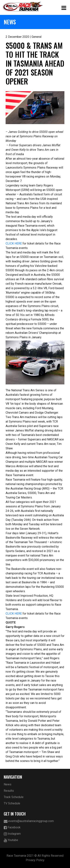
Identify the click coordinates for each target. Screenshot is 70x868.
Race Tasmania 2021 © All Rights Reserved (35, 856)
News (8, 784)
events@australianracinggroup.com (29, 821)
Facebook (12, 828)
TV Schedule (12, 803)
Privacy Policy (35, 860)
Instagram (12, 834)
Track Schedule (14, 797)
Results (9, 791)
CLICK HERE (14, 243)
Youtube (11, 840)
